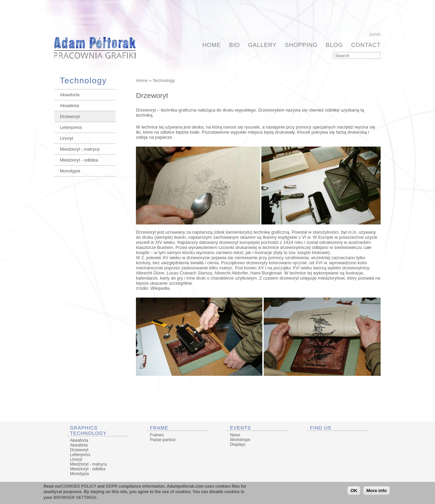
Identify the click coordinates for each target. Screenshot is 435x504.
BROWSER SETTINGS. (75, 498)
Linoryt (66, 138)
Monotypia (70, 171)
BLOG (335, 45)
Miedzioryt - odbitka (79, 160)
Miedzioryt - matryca (80, 149)
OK (354, 491)
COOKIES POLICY (79, 486)
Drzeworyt (70, 116)
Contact (366, 45)
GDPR (112, 486)
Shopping (301, 45)
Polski (375, 34)
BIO (234, 45)
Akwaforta (70, 95)
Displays (238, 444)
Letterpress (71, 127)
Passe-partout (163, 440)
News (235, 435)
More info (377, 491)
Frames (157, 435)
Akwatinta (69, 106)
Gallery (262, 45)
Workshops (240, 440)
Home (212, 45)
